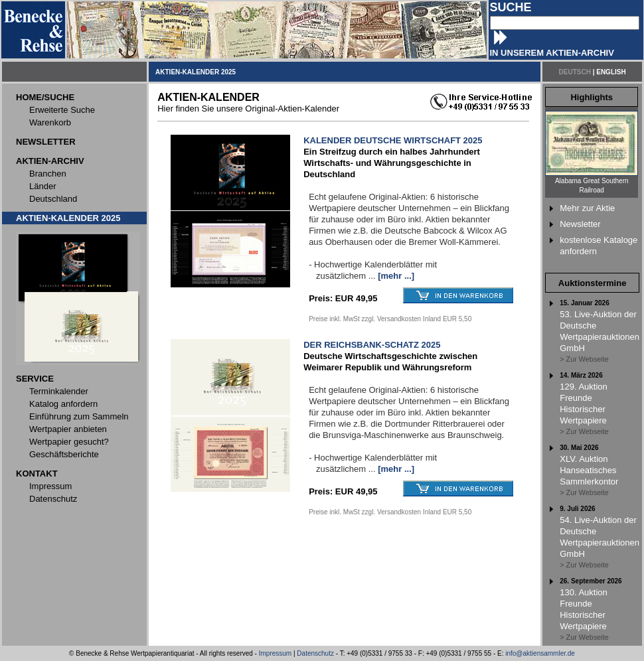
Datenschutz (315, 653)
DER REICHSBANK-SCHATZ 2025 (372, 345)
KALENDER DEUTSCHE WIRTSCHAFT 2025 (393, 140)
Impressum (275, 653)
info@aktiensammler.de (540, 653)
